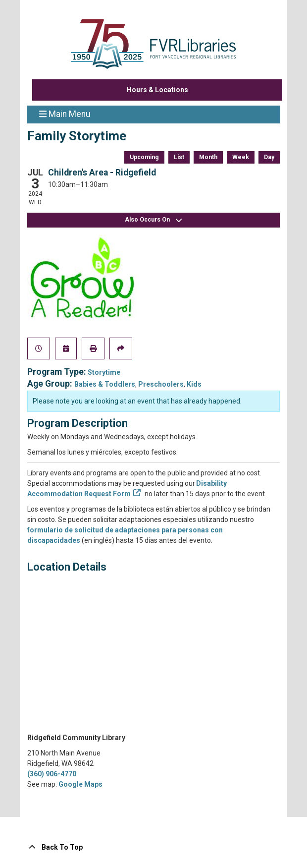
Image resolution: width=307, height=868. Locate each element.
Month (208, 157)
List (179, 157)
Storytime (104, 372)
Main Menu (65, 114)
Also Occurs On (153, 220)
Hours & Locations (157, 90)
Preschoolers (161, 384)
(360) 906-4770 (52, 774)
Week (241, 157)
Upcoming (144, 157)
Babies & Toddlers (105, 384)
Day (269, 157)
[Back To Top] (153, 847)
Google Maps (80, 784)
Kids (194, 384)
